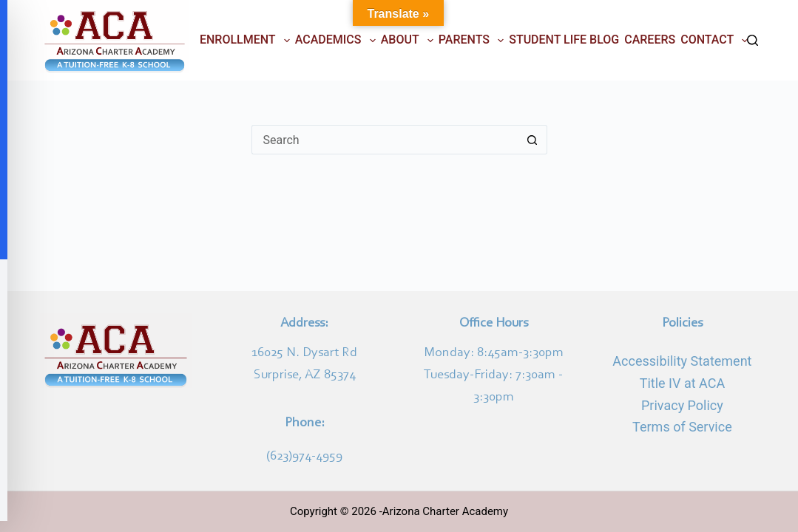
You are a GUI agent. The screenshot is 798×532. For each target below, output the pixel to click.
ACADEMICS (337, 41)
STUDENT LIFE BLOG (564, 40)
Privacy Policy (682, 405)
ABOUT (409, 41)
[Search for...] (385, 140)
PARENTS (473, 41)
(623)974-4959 (304, 457)
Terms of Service (682, 427)
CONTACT (716, 41)
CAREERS (650, 40)
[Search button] (532, 140)
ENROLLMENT (246, 41)
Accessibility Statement (682, 361)
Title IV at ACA (682, 383)
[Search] (753, 40)
